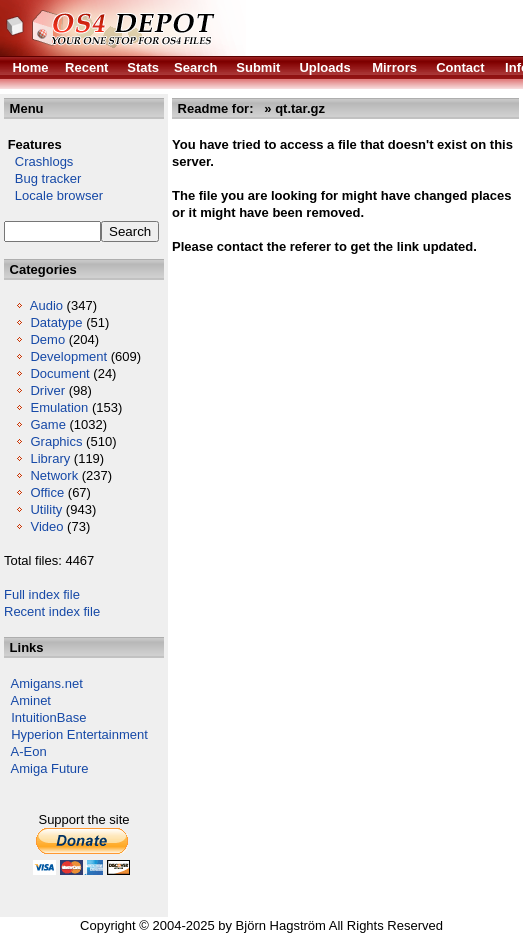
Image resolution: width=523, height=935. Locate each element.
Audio (46, 305)
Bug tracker (42, 178)
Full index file (42, 594)
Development (68, 356)
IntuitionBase (48, 717)
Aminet (31, 700)
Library (50, 458)
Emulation (59, 407)
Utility (46, 509)
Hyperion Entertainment (79, 734)
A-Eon (29, 751)
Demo (47, 339)
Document (59, 373)
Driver (47, 390)
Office (47, 492)
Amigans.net (47, 683)
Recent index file (52, 611)
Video (46, 526)
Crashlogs (38, 161)
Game (47, 424)
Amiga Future (50, 768)
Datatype (56, 322)
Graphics (56, 441)
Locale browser (53, 195)
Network (54, 475)
